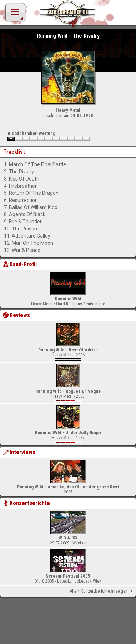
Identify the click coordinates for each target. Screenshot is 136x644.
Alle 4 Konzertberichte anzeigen (102, 591)
